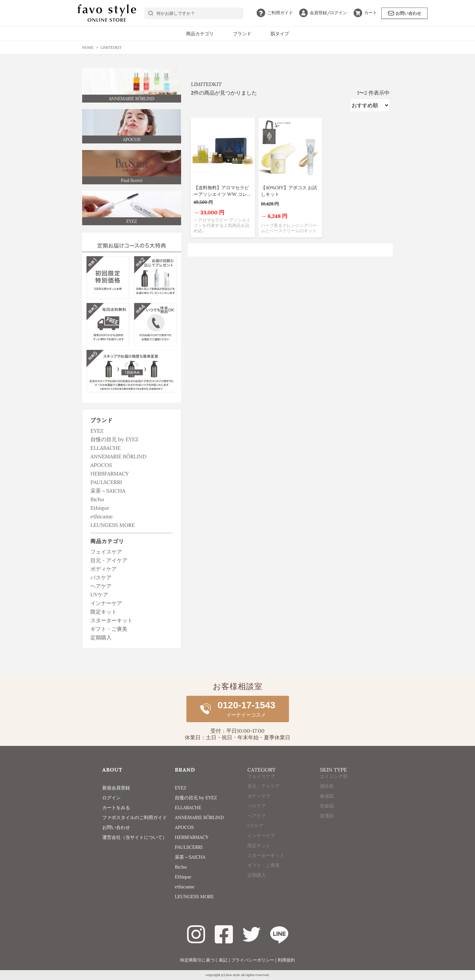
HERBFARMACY (110, 474)
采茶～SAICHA (108, 491)
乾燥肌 (327, 817)
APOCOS (101, 465)
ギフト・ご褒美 (109, 629)
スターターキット (111, 620)
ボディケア (104, 569)
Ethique (100, 508)
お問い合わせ (405, 13)
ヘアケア (101, 586)
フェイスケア (106, 552)
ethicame (102, 516)
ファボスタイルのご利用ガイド (135, 817)
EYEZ (97, 431)
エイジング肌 (334, 788)
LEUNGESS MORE (113, 525)
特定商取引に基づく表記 (204, 960)
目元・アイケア (109, 560)
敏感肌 (327, 808)
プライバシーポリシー (253, 960)
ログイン (323, 13)
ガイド (275, 13)
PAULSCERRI (106, 482)
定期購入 (101, 637)
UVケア (99, 595)
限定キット (104, 612)
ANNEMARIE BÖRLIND (118, 456)
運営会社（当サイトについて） (135, 837)
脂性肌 (327, 798)
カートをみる (116, 808)
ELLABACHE (106, 448)
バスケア (101, 577)
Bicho (97, 499)
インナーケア (106, 603)
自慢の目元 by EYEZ (114, 439)
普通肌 (327, 827)
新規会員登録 (116, 788)
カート (365, 13)
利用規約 (286, 960)
